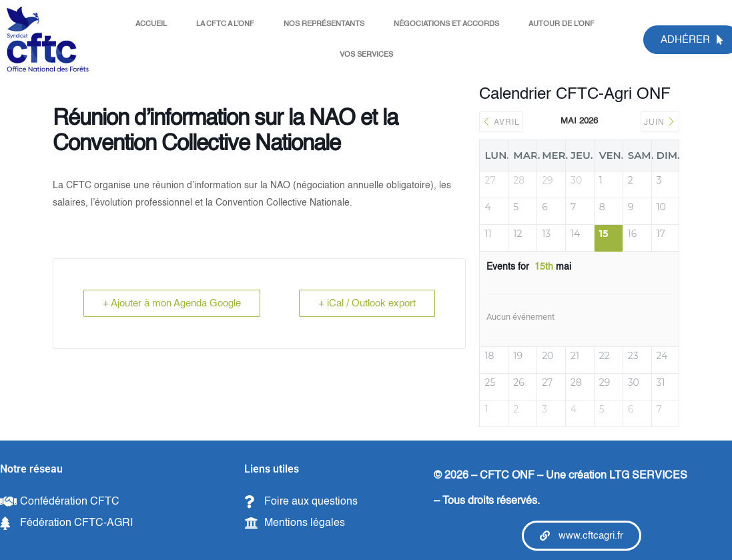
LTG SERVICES (648, 476)
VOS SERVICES (366, 55)
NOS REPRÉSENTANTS (324, 24)
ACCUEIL (151, 24)
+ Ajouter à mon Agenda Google (172, 303)
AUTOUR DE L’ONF (562, 24)
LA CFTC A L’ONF (225, 24)
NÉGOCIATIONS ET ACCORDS (446, 24)
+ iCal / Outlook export (367, 303)
